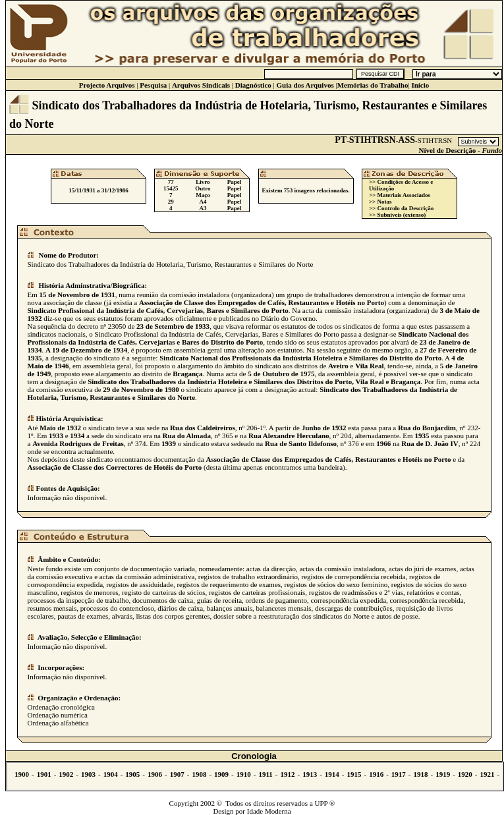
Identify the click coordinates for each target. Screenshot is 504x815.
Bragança (187, 374)
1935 (422, 436)
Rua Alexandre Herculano (289, 436)
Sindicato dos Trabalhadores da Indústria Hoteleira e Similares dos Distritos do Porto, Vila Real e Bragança (254, 381)
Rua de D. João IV (430, 443)
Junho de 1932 (324, 428)
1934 (77, 436)
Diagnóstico (253, 85)
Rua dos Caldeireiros (203, 428)
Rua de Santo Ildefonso (301, 443)
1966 (383, 443)
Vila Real (369, 366)
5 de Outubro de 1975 (281, 374)
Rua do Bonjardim (427, 428)
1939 (169, 443)
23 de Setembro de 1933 (173, 326)
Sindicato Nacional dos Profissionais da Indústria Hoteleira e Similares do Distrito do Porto (300, 358)
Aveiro (338, 366)
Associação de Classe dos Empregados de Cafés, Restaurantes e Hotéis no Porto (262, 302)
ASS (406, 140)
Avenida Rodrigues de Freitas (78, 443)
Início (420, 85)
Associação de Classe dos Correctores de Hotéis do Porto (115, 467)
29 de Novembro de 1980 (141, 389)
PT (341, 140)
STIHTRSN (373, 140)
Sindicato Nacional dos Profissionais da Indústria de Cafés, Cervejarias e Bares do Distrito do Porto (248, 338)
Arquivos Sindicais (201, 85)
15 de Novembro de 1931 (77, 295)
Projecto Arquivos (107, 85)
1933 (56, 436)
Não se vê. (255, 776)
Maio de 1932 (60, 428)
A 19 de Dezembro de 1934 (86, 350)
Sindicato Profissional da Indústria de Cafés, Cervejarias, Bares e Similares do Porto (158, 310)
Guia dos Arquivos (305, 85)
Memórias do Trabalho (373, 85)
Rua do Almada (187, 436)
